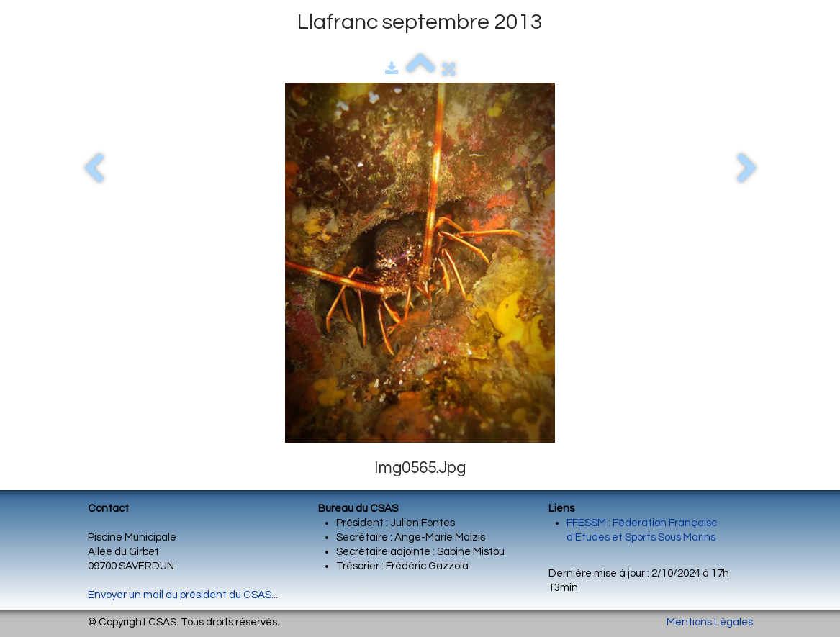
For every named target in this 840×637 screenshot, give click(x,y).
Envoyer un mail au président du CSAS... (183, 595)
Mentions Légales (710, 622)
